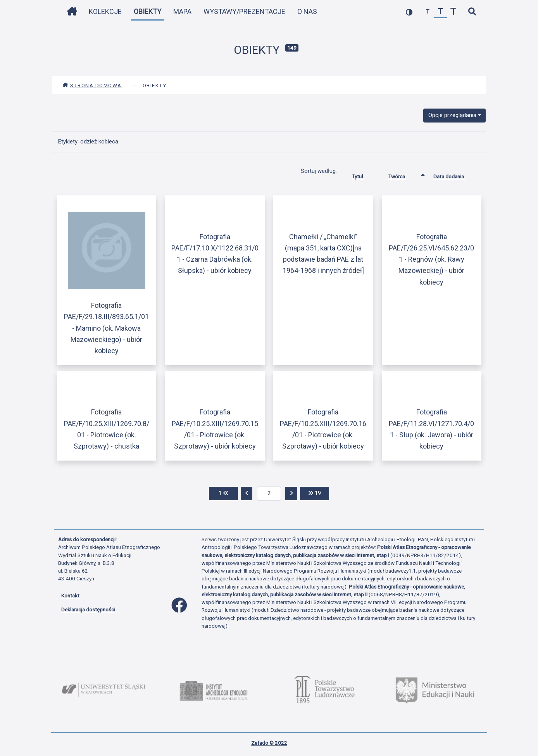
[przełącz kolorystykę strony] (409, 12)
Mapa (182, 11)
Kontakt (70, 595)
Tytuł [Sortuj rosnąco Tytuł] (364, 175)
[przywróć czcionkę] (441, 12)
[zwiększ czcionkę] (453, 12)
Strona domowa (92, 85)
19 (319, 493)
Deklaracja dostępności (88, 609)
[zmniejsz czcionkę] (428, 12)
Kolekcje (105, 11)
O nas (307, 11)
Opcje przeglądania (452, 115)
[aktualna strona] (269, 494)
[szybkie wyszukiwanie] (472, 12)
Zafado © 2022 (269, 743)
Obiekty (147, 11)
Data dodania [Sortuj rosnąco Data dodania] (455, 175)
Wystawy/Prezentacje (244, 11)
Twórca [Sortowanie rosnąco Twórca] (403, 175)
